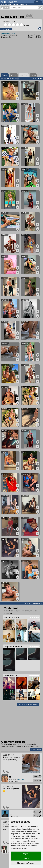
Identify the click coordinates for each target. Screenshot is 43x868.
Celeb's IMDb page (8, 33)
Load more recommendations (28, 704)
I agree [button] (26, 854)
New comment (36, 749)
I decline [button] (26, 858)
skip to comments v (34, 603)
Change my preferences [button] (26, 863)
